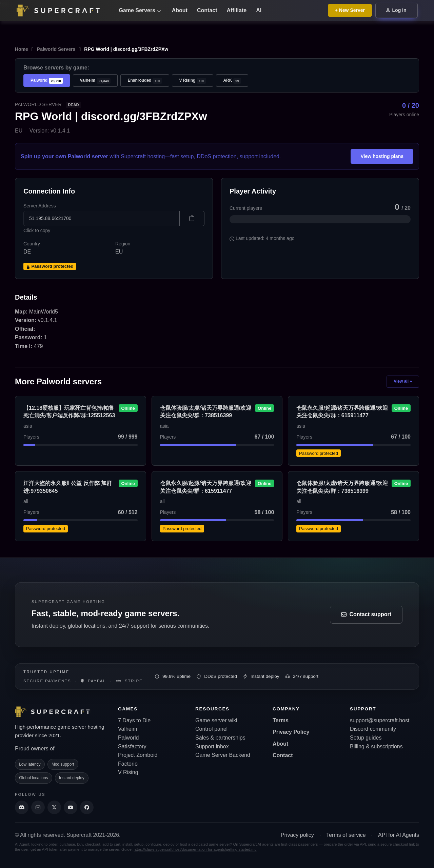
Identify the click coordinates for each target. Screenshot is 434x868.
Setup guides (366, 738)
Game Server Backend (223, 755)
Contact (207, 10)
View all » (403, 381)
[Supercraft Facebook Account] (87, 807)
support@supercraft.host (380, 720)
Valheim (95, 81)
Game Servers (140, 10)
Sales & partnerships (220, 738)
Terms (281, 720)
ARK (232, 81)
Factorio (128, 764)
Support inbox (212, 746)
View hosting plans (382, 156)
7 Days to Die (134, 720)
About (180, 10)
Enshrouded (145, 81)
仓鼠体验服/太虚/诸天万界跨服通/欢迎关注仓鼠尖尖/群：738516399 (206, 412)
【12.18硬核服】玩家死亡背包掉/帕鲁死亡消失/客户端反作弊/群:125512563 (69, 412)
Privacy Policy (291, 732)
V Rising (193, 81)
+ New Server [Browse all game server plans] (350, 10)
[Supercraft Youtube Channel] (71, 807)
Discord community (373, 729)
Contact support (366, 614)
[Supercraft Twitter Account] (54, 807)
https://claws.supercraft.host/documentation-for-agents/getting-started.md (195, 849)
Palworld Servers (56, 49)
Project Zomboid (138, 755)
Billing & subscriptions (376, 746)
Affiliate (236, 10)
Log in (396, 10)
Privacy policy (297, 835)
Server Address (40, 206)
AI (259, 10)
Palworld (47, 81)
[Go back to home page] (62, 11)
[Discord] (22, 807)
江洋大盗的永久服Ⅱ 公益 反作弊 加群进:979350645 (68, 487)
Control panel (211, 729)
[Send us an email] (38, 807)
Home (22, 49)
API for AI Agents (399, 835)
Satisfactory (132, 746)
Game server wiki (216, 720)
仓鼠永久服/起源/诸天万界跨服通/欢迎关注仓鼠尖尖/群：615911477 (342, 412)
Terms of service (346, 835)
